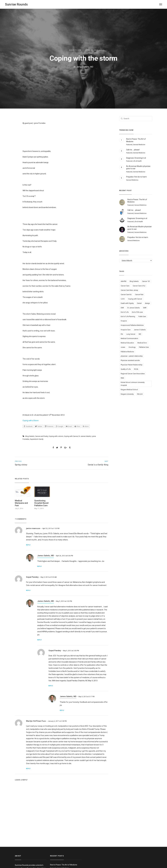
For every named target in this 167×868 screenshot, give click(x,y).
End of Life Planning (128, 316)
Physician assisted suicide (130, 360)
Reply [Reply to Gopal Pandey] (28, 590)
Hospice (124, 321)
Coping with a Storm (31, 421)
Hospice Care (126, 330)
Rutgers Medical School (129, 390)
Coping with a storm (56, 436)
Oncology (132, 347)
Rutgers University (127, 394)
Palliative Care (144, 347)
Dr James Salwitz (85, 436)
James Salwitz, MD (85, 67)
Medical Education (127, 343)
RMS (122, 378)
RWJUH (140, 394)
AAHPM (124, 281)
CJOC (123, 299)
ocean (123, 347)
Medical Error (142, 343)
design (147, 303)
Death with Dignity (127, 303)
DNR (122, 308)
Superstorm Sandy (37, 439)
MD (140, 334)
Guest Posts (75, 50)
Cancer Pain (139, 295)
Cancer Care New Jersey (129, 290)
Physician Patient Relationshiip (132, 365)
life (122, 334)
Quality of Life (126, 369)
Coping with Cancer (71, 436)
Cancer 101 (146, 281)
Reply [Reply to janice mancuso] (28, 545)
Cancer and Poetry (42, 436)
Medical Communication (129, 338)
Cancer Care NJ (126, 295)
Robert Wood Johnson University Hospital (133, 384)
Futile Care (142, 316)
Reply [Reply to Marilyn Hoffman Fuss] (28, 769)
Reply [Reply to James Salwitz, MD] (40, 566)
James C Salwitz (140, 330)
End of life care (137, 312)
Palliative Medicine (127, 352)
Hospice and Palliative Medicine (132, 325)
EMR (145, 308)
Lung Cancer (131, 334)
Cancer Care (125, 286)
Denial (139, 303)
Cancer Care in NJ (139, 286)
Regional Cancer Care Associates (133, 374)
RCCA (136, 369)
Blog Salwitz (30, 436)
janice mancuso (33, 528)
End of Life (125, 312)
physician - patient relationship (132, 356)
